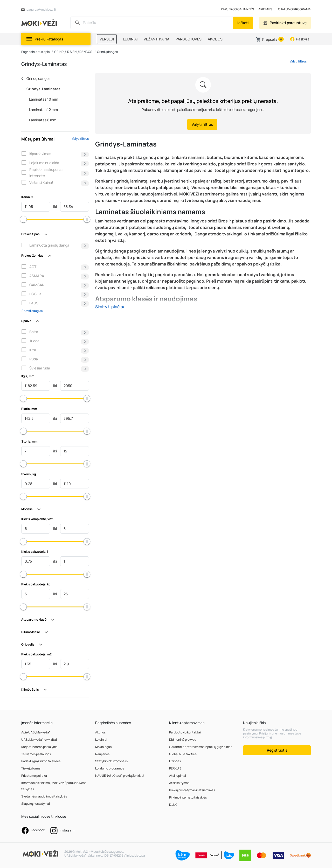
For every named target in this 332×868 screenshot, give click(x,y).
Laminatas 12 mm (43, 110)
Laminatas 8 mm (43, 120)
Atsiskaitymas (179, 783)
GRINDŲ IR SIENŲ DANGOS (73, 52)
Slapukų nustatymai (36, 804)
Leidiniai (101, 740)
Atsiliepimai (178, 776)
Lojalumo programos (110, 768)
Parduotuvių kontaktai (185, 732)
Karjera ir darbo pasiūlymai (40, 747)
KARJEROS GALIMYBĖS (238, 9)
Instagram (62, 831)
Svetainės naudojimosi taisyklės (44, 796)
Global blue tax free (183, 754)
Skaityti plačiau (110, 307)
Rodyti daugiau (32, 311)
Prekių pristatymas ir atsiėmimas (192, 790)
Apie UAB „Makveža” (36, 732)
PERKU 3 (175, 768)
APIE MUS (265, 9)
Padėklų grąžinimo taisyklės (41, 761)
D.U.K (173, 805)
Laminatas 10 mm (44, 99)
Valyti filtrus (80, 139)
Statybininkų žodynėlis (111, 761)
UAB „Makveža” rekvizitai (39, 740)
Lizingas (175, 761)
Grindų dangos (107, 52)
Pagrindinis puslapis (35, 52)
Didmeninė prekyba (183, 740)
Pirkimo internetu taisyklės (188, 797)
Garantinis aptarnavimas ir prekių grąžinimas (201, 747)
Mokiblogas (103, 747)
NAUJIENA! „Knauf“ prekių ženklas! (120, 776)
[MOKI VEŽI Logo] (40, 22)
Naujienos (102, 754)
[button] (270, 39)
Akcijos (100, 732)
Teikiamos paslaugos (36, 754)
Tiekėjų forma (31, 768)
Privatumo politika (34, 776)
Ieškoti (243, 23)
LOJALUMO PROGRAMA (294, 9)
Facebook (33, 830)
